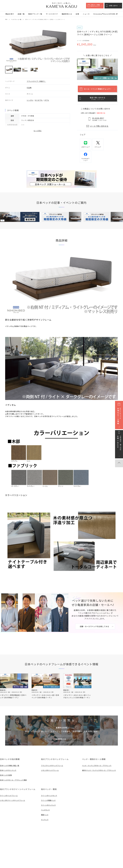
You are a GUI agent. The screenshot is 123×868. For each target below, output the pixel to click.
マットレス (45, 818)
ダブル (47, 100)
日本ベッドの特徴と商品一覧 (10, 764)
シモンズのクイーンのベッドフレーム (14, 799)
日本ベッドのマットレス (9, 769)
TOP (6, 20)
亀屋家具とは (67, 14)
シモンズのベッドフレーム (51, 769)
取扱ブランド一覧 (35, 14)
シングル (30, 100)
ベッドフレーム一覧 (16, 20)
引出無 (29, 88)
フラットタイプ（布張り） (36, 81)
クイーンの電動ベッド (49, 799)
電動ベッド (45, 813)
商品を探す (10, 14)
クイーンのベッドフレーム (10, 794)
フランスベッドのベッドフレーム (53, 764)
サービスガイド (52, 14)
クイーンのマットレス (49, 803)
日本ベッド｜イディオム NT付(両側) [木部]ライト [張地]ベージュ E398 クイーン (45, 20)
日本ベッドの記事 (6, 773)
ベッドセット (46, 808)
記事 (77, 14)
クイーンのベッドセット (50, 794)
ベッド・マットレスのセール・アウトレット (98, 764)
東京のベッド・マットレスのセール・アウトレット (100, 769)
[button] (9, 70)
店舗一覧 (21, 14)
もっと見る (38, 131)
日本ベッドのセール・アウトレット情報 (14, 778)
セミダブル (39, 100)
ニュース (86, 14)
